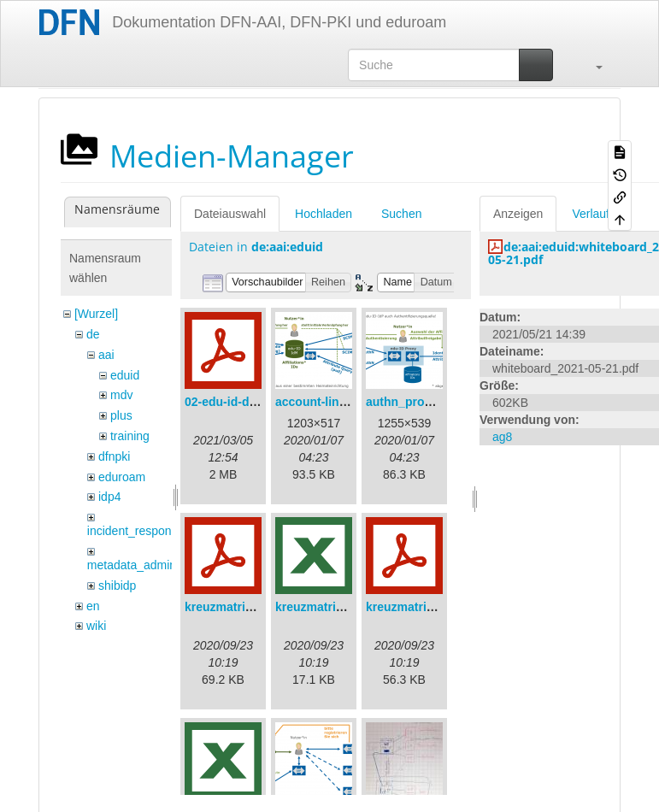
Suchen (401, 214)
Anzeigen (518, 214)
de (93, 334)
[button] (591, 65)
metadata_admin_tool (145, 565)
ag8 (502, 437)
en (93, 606)
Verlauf (591, 214)
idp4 (109, 497)
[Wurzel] (96, 314)
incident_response (136, 531)
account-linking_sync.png (349, 402)
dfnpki (114, 456)
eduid (125, 375)
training (130, 436)
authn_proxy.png (414, 402)
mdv (121, 395)
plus (121, 415)
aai (106, 355)
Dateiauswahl (230, 214)
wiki (96, 626)
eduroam (122, 477)
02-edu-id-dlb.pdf (233, 402)
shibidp (117, 585)
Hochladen (324, 214)
